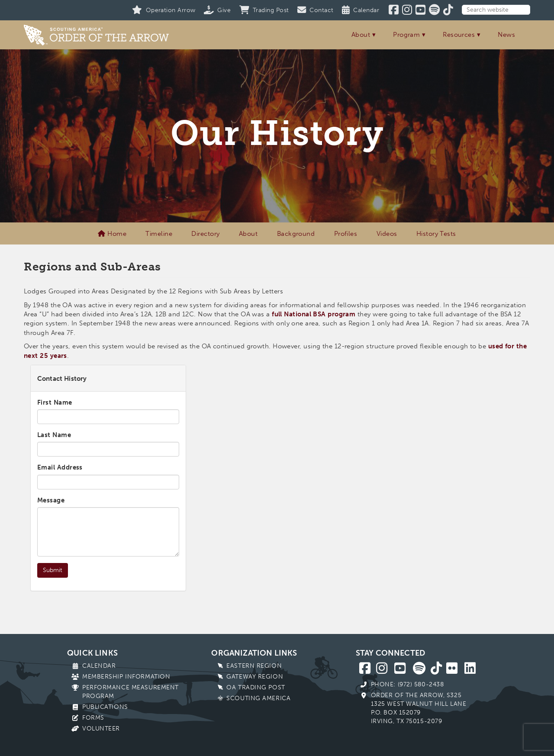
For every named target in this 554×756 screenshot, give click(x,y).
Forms (93, 718)
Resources (459, 35)
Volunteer (101, 729)
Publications (105, 707)
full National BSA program (314, 314)
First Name (55, 402)
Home (112, 234)
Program (406, 35)
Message (51, 500)
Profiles (346, 234)
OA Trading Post (256, 687)
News (506, 35)
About (361, 35)
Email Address (60, 467)
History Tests (436, 234)
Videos (387, 234)
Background (296, 234)
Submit (53, 570)
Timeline (159, 234)
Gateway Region (255, 677)
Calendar (99, 666)
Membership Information (126, 677)
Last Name (54, 435)
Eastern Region (254, 666)
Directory (205, 234)
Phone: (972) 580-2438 (407, 684)
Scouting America (258, 698)
